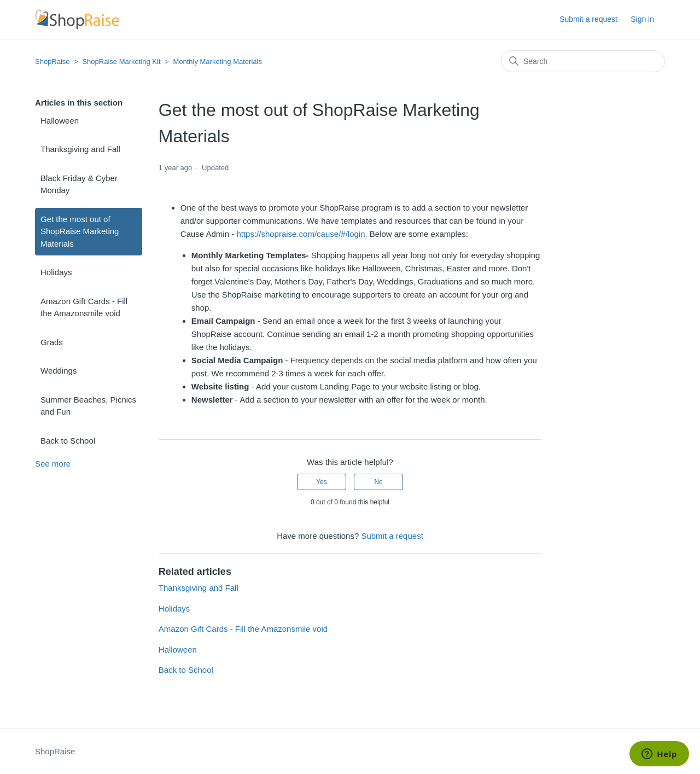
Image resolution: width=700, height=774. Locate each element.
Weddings (59, 371)
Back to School (68, 441)
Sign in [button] (642, 19)
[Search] (583, 61)
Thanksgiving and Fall (80, 149)
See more (53, 464)
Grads (52, 342)
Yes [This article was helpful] (322, 482)
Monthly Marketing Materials (217, 62)
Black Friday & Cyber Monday (79, 184)
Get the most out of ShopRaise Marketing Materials (80, 231)
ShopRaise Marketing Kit (121, 62)
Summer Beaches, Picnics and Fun (88, 406)
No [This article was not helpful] (378, 482)
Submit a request (588, 19)
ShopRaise (52, 62)
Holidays (56, 272)
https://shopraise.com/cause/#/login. (302, 234)
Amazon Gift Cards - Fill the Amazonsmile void (84, 307)
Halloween (60, 121)
